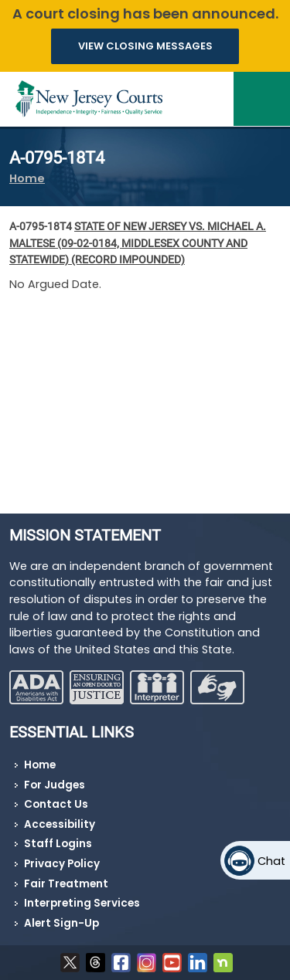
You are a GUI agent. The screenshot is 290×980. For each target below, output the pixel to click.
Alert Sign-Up (61, 923)
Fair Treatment (66, 884)
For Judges (55, 785)
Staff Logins (58, 844)
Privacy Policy (62, 864)
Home (27, 178)
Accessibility (60, 824)
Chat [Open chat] (271, 861)
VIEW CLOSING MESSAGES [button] (145, 46)
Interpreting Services (82, 903)
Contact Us (56, 804)
